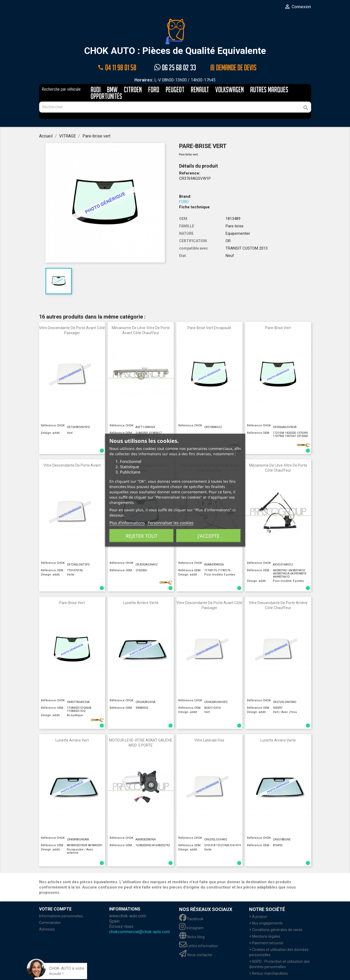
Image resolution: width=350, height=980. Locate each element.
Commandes (50, 922)
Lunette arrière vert (72, 740)
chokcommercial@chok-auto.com (139, 931)
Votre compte (55, 909)
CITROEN (133, 90)
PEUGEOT (175, 90)
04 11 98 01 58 (117, 67)
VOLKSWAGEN (230, 90)
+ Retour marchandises (269, 973)
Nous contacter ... (197, 955)
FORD (154, 90)
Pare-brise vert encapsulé (209, 328)
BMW (112, 90)
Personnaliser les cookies (171, 522)
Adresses (47, 929)
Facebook (191, 919)
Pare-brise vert (278, 328)
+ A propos (258, 916)
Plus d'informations (127, 522)
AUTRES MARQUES (269, 90)
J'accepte (209, 536)
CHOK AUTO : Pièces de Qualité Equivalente (175, 37)
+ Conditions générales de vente (276, 930)
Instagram (191, 928)
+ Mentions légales (265, 936)
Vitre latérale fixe (209, 740)
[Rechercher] (175, 107)
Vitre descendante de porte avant (72, 465)
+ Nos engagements (266, 923)
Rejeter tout (142, 536)
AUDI (96, 90)
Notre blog (192, 937)
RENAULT (200, 90)
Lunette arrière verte (141, 602)
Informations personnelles (61, 916)
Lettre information (199, 946)
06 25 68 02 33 (175, 67)
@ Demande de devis (233, 67)
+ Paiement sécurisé (266, 943)
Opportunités (106, 96)
